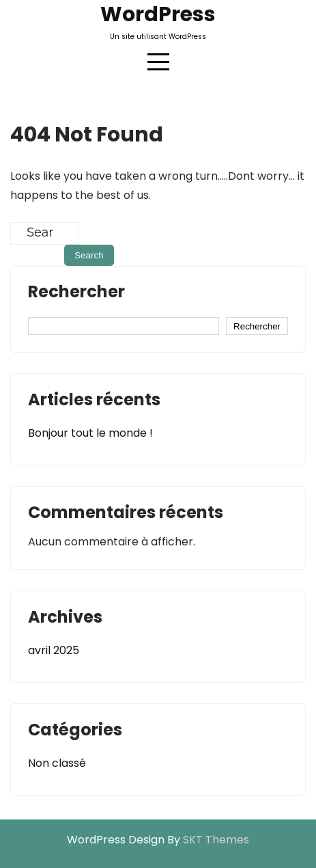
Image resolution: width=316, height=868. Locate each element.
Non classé (57, 763)
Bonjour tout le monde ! (90, 433)
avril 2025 (54, 650)
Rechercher (76, 293)
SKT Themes (216, 840)
